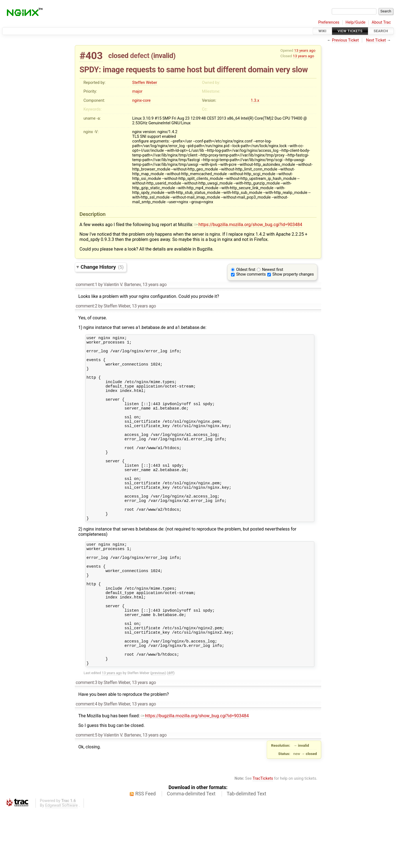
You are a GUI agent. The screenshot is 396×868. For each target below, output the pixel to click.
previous (158, 731)
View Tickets (350, 31)
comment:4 (86, 762)
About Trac (381, 22)
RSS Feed (145, 851)
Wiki (322, 31)
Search (381, 31)
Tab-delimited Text (246, 851)
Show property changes (293, 274)
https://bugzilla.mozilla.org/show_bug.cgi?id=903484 (248, 225)
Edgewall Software (61, 863)
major (137, 91)
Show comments (251, 274)
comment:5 (86, 793)
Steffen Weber (145, 83)
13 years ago (305, 50)
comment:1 (86, 285)
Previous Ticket (345, 40)
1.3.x (255, 101)
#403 (91, 56)
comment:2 (86, 306)
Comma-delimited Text (191, 851)
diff (171, 731)
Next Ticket (376, 40)
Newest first (273, 270)
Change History (102, 267)
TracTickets (263, 836)
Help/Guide (356, 22)
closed (118, 56)
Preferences (329, 22)
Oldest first (246, 270)
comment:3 (86, 740)
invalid (163, 56)
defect (140, 56)
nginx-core (141, 101)
